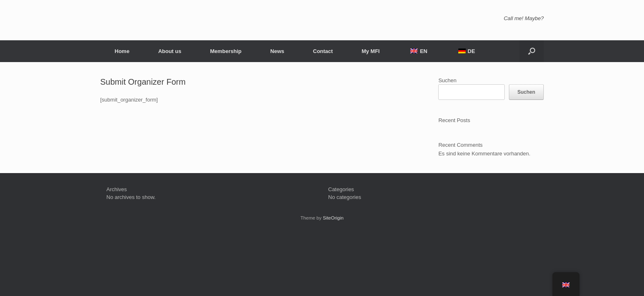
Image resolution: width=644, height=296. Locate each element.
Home (122, 51)
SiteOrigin (333, 218)
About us (170, 51)
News (277, 51)
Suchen (447, 80)
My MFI (370, 51)
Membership (226, 51)
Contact (323, 51)
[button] (532, 51)
